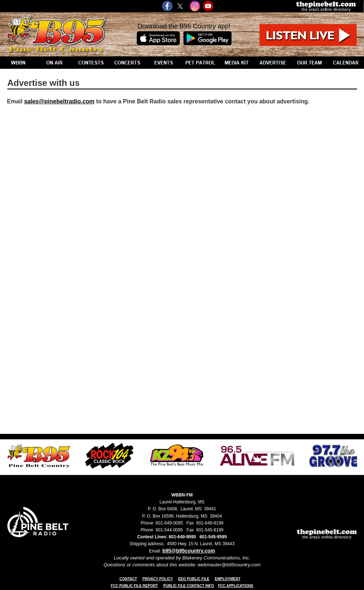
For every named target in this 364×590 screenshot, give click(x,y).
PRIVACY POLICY (158, 579)
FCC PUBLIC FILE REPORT (134, 586)
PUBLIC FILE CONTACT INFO (189, 586)
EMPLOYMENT (228, 579)
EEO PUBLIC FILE (194, 579)
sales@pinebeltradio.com (59, 101)
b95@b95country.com (189, 551)
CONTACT (128, 579)
